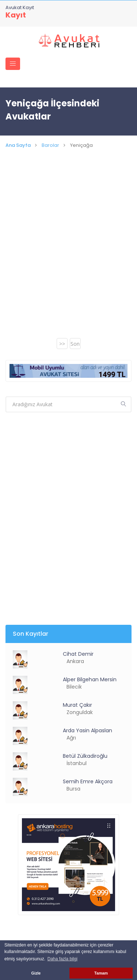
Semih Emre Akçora (88, 781)
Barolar (50, 145)
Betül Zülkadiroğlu (85, 756)
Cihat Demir (78, 654)
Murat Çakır (77, 705)
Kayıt (16, 15)
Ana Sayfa (18, 145)
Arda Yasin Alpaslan (87, 730)
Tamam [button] (101, 973)
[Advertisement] (68, 252)
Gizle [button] (36, 973)
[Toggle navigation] (13, 64)
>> (62, 344)
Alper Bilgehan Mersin (90, 679)
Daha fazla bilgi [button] (62, 959)
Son (75, 344)
